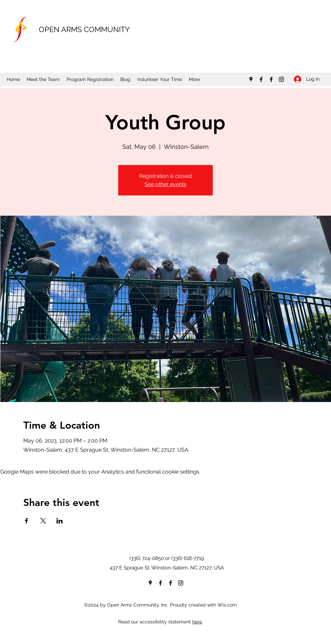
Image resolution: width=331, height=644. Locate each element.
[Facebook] (261, 79)
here (197, 622)
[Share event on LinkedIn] (60, 521)
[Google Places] (251, 79)
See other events (165, 184)
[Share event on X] (43, 521)
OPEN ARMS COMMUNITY (84, 29)
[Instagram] (281, 79)
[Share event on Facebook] (27, 521)
